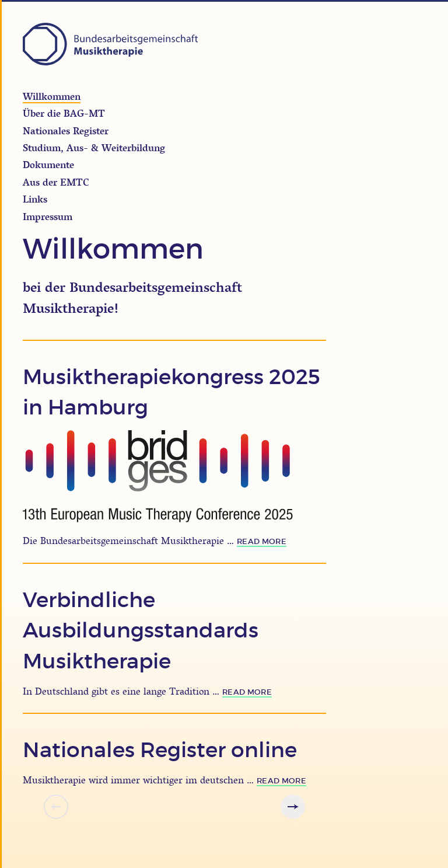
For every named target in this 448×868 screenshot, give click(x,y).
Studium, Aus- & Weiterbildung (94, 148)
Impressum (48, 217)
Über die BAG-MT (64, 113)
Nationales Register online (160, 750)
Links (35, 199)
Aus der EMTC (56, 182)
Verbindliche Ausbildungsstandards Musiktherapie (141, 631)
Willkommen (52, 96)
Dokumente (48, 165)
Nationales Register (66, 131)
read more (262, 541)
